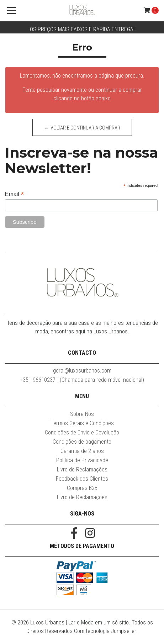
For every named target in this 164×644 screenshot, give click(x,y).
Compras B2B (82, 488)
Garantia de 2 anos (82, 451)
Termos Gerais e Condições (82, 423)
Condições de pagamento (82, 442)
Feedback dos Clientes (82, 479)
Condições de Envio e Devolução (82, 432)
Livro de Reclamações (82, 469)
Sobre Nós (82, 414)
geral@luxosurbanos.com (82, 371)
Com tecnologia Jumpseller (105, 631)
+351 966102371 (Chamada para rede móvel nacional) (82, 380)
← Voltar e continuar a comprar (82, 128)
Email (15, 194)
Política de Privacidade (82, 460)
